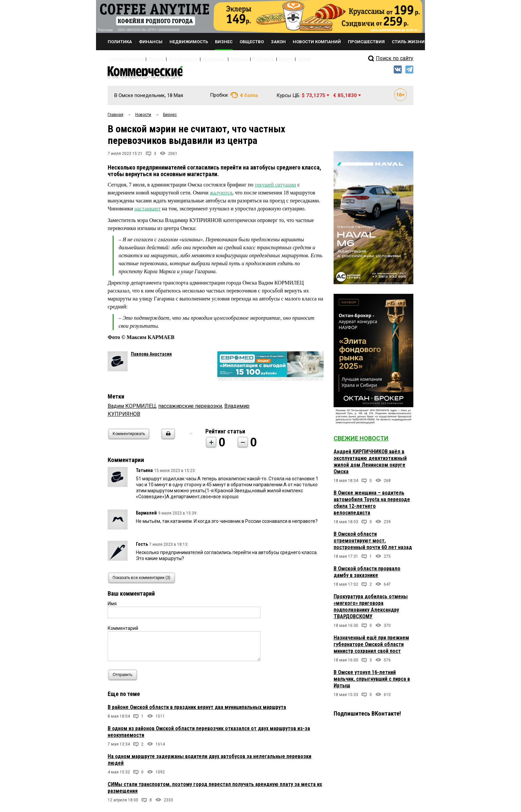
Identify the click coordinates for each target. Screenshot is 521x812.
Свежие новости (361, 442)
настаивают (148, 212)
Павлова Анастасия (151, 357)
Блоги (259, 59)
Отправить (124, 678)
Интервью (198, 59)
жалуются (221, 196)
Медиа (149, 59)
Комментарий (123, 631)
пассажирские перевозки (190, 409)
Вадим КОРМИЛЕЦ (132, 409)
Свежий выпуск (123, 59)
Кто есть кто (172, 59)
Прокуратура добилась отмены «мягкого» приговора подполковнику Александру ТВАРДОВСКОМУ (371, 610)
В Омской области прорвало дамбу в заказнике (367, 575)
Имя (112, 607)
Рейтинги (240, 59)
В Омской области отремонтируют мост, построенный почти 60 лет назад (373, 544)
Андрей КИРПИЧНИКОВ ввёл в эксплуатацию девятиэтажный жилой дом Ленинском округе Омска (370, 465)
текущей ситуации (276, 188)
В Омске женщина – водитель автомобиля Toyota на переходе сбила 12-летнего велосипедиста (372, 506)
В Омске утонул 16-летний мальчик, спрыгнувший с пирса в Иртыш (372, 682)
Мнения (219, 59)
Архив (275, 59)
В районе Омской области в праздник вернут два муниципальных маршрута (197, 710)
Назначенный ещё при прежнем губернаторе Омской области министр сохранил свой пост (371, 648)
